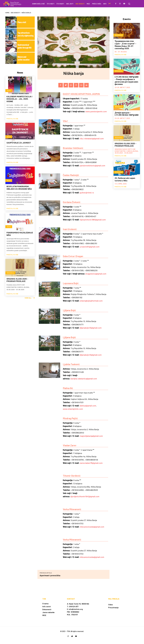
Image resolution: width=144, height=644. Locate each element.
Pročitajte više (12, 118)
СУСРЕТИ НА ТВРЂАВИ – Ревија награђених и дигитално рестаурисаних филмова (127, 80)
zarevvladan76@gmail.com (91, 463)
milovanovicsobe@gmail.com (92, 527)
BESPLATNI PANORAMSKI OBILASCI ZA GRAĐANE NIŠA (19, 186)
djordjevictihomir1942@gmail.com (85, 496)
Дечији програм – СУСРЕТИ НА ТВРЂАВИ (127, 114)
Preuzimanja (113, 607)
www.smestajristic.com (73, 409)
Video (111, 605)
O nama (45, 603)
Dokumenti (47, 609)
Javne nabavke (48, 612)
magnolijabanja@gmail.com (91, 436)
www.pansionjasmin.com (96, 111)
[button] (129, 4)
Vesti (9, 90)
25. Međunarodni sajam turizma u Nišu (125, 179)
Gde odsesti (16, 13)
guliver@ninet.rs (87, 193)
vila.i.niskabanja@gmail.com (92, 138)
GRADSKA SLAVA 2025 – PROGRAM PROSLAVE (17, 277)
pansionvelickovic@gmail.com (92, 166)
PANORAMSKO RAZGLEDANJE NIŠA (20, 232)
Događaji (10, 270)
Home (7, 13)
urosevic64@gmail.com (90, 247)
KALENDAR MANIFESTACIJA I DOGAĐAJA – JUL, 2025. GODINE (19, 99)
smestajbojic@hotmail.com (91, 301)
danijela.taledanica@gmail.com (84, 379)
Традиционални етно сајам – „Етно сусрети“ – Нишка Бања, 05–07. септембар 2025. (125, 45)
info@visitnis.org (76, 609)
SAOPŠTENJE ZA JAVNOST (19, 142)
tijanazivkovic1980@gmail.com (93, 220)
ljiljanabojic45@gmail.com (91, 328)
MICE (44, 615)
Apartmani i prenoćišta (50, 575)
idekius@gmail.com (88, 406)
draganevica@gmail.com (96, 274)
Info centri (47, 606)
